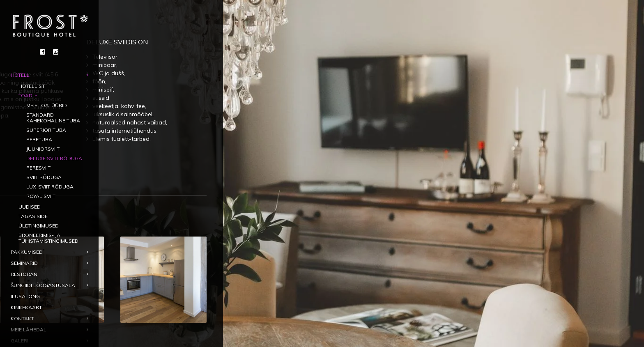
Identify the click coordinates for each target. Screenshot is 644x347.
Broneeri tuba (213, 150)
